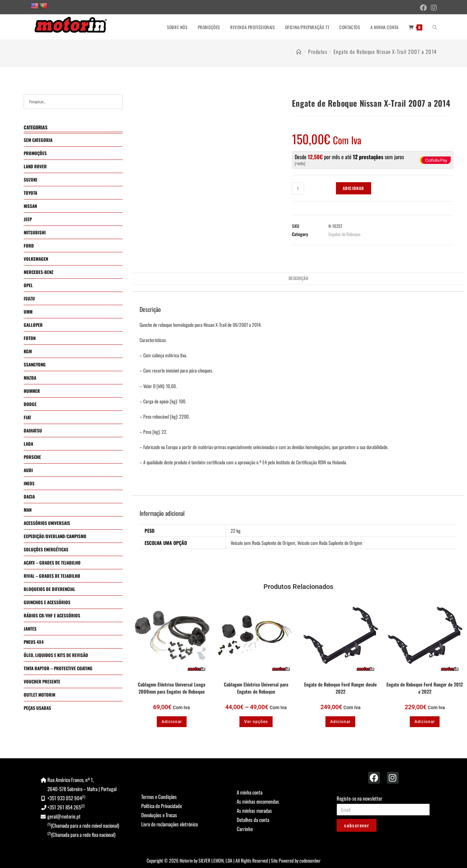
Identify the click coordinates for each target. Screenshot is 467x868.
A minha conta (250, 792)
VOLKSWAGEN (36, 259)
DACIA (29, 496)
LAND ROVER (35, 166)
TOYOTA (30, 193)
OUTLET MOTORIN (39, 695)
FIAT (27, 417)
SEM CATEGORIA (38, 140)
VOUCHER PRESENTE (42, 681)
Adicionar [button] (172, 722)
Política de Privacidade (162, 806)
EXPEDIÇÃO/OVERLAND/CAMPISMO (55, 536)
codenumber (310, 860)
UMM (28, 312)
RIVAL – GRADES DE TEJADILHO (52, 576)
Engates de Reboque (344, 234)
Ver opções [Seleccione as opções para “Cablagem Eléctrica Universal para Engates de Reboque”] (256, 722)
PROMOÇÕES (35, 153)
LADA (28, 444)
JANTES (30, 629)
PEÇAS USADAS (37, 708)
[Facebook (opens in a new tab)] (423, 7)
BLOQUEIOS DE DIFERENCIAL (49, 589)
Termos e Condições (159, 797)
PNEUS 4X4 (34, 642)
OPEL (28, 285)
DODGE (30, 404)
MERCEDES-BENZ (39, 272)
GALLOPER (33, 325)
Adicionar (354, 188)
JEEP (28, 219)
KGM (28, 351)
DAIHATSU (33, 430)
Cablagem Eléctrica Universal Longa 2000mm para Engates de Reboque (172, 688)
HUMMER (32, 391)
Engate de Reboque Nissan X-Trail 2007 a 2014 (385, 51)
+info (300, 163)
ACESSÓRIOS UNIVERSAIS (47, 523)
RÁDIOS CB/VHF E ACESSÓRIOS (52, 615)
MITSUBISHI (35, 232)
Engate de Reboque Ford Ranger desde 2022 (340, 688)
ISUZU (29, 298)
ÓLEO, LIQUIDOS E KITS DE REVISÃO (56, 655)
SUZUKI (30, 179)
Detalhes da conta (253, 820)
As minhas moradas (254, 810)
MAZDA (30, 378)
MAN (28, 510)
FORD (29, 246)
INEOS (29, 483)
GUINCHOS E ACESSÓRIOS (47, 602)
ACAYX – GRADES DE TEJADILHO (52, 563)
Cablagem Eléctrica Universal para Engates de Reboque (256, 688)
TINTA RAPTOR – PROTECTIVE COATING (58, 668)
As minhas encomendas (258, 801)
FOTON (30, 338)
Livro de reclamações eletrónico (169, 824)
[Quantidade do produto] (298, 188)
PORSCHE (32, 457)
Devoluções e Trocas (159, 815)
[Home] (299, 51)
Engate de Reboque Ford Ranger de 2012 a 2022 (425, 688)
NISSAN (30, 206)
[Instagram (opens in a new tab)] (433, 7)
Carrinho (245, 829)
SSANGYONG (35, 364)
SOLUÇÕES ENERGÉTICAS (46, 549)
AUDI (28, 470)
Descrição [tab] (298, 278)
